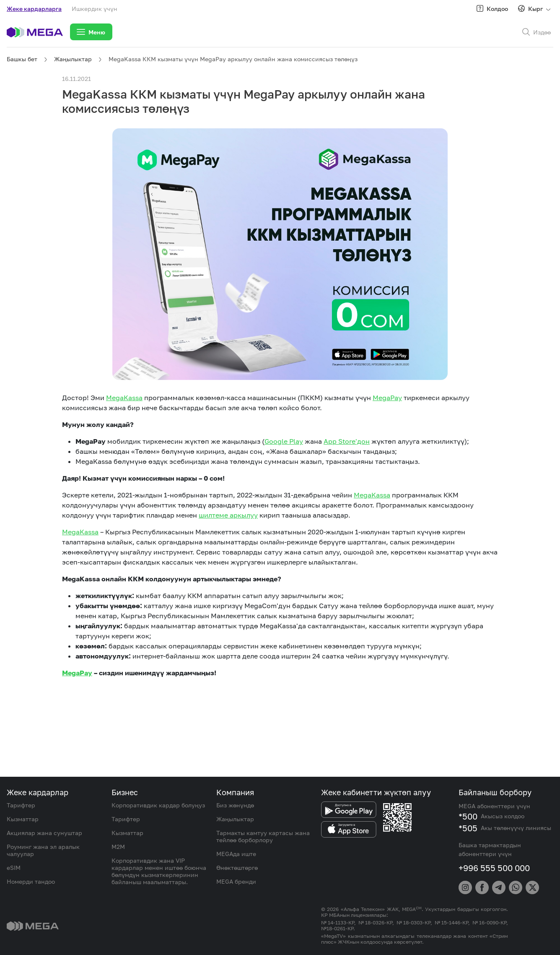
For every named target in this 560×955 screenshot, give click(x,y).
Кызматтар (23, 819)
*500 (468, 816)
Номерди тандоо (31, 881)
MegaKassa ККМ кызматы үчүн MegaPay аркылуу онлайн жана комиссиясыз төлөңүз (233, 59)
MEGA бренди (236, 881)
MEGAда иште (236, 854)
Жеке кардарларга (34, 9)
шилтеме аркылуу (228, 515)
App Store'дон (347, 441)
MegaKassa (124, 398)
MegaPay (387, 398)
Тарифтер (21, 805)
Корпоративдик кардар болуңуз (158, 805)
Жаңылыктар (73, 59)
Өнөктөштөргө (237, 868)
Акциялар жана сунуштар (44, 833)
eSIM (14, 868)
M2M (118, 847)
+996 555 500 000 (494, 868)
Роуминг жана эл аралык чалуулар (43, 850)
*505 (468, 828)
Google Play (284, 441)
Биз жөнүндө (235, 805)
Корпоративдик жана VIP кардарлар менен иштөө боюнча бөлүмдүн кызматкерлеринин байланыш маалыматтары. (159, 871)
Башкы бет (22, 59)
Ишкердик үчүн (95, 9)
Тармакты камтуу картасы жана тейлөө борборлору (263, 836)
